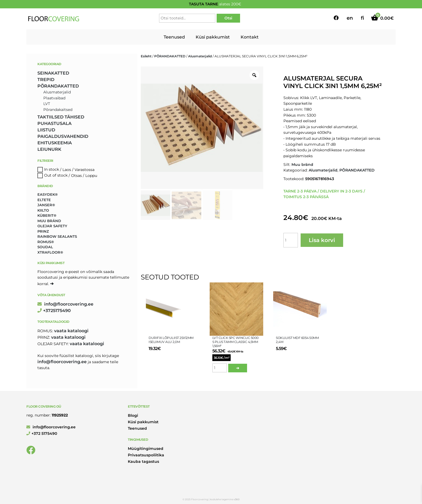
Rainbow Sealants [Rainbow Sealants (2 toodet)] (57, 236)
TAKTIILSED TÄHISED (61, 117)
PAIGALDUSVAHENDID (63, 136)
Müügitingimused (146, 449)
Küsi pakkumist (213, 37)
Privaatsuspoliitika (146, 455)
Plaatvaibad (54, 98)
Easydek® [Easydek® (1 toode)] (48, 194)
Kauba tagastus (143, 461)
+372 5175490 (42, 433)
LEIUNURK (49, 149)
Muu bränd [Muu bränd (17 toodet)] (49, 221)
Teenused (174, 37)
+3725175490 (54, 311)
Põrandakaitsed (58, 110)
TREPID (46, 80)
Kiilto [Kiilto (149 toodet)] (43, 210)
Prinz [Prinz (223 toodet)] (43, 231)
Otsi (228, 18)
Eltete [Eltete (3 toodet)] (44, 200)
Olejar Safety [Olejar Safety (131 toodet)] (52, 226)
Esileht (146, 56)
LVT (47, 104)
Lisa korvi (322, 240)
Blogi (133, 415)
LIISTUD (46, 130)
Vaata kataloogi (71, 331)
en (350, 18)
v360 (237, 499)
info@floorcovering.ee (65, 304)
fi (363, 18)
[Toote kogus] (291, 240)
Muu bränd (302, 164)
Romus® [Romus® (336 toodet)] (46, 242)
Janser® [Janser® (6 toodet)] (46, 205)
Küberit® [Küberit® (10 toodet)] (47, 215)
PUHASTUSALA (54, 123)
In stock (52, 170)
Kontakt (250, 37)
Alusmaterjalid (200, 56)
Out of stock (56, 176)
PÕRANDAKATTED (170, 56)
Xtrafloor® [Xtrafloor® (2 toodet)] (50, 252)
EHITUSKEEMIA (55, 143)
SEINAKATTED (53, 73)
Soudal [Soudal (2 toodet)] (45, 247)
